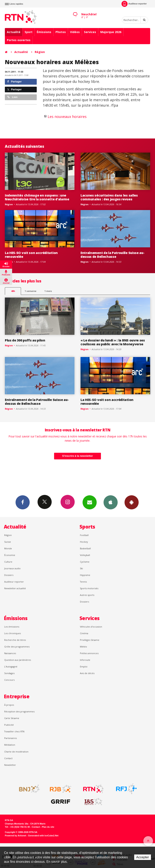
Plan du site (48, 827)
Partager (14, 82)
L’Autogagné (11, 667)
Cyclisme (85, 562)
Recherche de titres (15, 640)
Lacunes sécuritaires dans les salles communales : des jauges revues (109, 197)
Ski (81, 568)
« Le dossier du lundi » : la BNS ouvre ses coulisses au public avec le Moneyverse (113, 342)
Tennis (83, 582)
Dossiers (9, 575)
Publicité (9, 725)
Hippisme (85, 575)
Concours (9, 680)
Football (84, 535)
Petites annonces (89, 653)
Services (90, 32)
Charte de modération (16, 752)
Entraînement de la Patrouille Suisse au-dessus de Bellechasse (112, 255)
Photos (61, 32)
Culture (8, 562)
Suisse (8, 542)
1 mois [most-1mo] (48, 291)
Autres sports (87, 595)
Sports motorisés (89, 588)
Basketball (85, 548)
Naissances (10, 653)
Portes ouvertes (19, 40)
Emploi (84, 667)
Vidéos (75, 32)
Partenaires (10, 738)
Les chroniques (13, 633)
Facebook (23, 502)
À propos (9, 705)
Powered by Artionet (15, 836)
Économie (10, 555)
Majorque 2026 (111, 32)
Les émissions (12, 627)
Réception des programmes (19, 711)
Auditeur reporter (14, 582)
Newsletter (10, 765)
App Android (132, 502)
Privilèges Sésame (90, 640)
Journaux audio (12, 568)
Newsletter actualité (15, 588)
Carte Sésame (12, 718)
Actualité (14, 32)
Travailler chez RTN (14, 731)
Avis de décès (87, 673)
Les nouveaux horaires (67, 117)
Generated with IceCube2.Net (43, 836)
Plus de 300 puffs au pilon (25, 340)
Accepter (143, 857)
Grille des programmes (17, 647)
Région (40, 52)
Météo (83, 647)
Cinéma (84, 633)
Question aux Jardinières (18, 660)
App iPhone (111, 502)
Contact (8, 758)
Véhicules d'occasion (91, 627)
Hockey (84, 542)
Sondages (9, 673)
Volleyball (85, 555)
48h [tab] (13, 291)
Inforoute (85, 660)
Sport (29, 32)
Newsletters (90, 502)
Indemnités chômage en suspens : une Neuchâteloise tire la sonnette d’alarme (37, 197)
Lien (12, 97)
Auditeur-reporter (134, 4)
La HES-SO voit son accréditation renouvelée (31, 255)
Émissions (44, 32)
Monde (8, 548)
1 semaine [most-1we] (30, 291)
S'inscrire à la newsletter (77, 456)
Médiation (10, 745)
